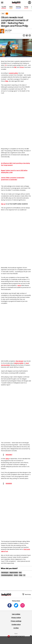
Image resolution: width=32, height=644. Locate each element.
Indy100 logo (16, 3)
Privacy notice (16, 618)
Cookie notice (16, 625)
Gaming (18, 7)
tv (7, 14)
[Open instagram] (23, 605)
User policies (16, 614)
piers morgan (5, 573)
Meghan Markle (19, 363)
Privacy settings (16, 621)
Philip (7, 81)
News (11, 7)
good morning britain (7, 575)
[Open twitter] (16, 605)
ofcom (16, 575)
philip (21, 575)
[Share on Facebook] (24, 35)
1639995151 (9, 484)
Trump (26, 7)
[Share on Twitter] (27, 35)
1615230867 (9, 455)
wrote (19, 285)
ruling (7, 459)
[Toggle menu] (3, 3)
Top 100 (4, 7)
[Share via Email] (30, 35)
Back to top (26, 594)
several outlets (13, 73)
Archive (16, 628)
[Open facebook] (10, 605)
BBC (15, 67)
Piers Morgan (19, 361)
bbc (20, 573)
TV (6, 65)
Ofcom (22, 67)
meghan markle (14, 573)
